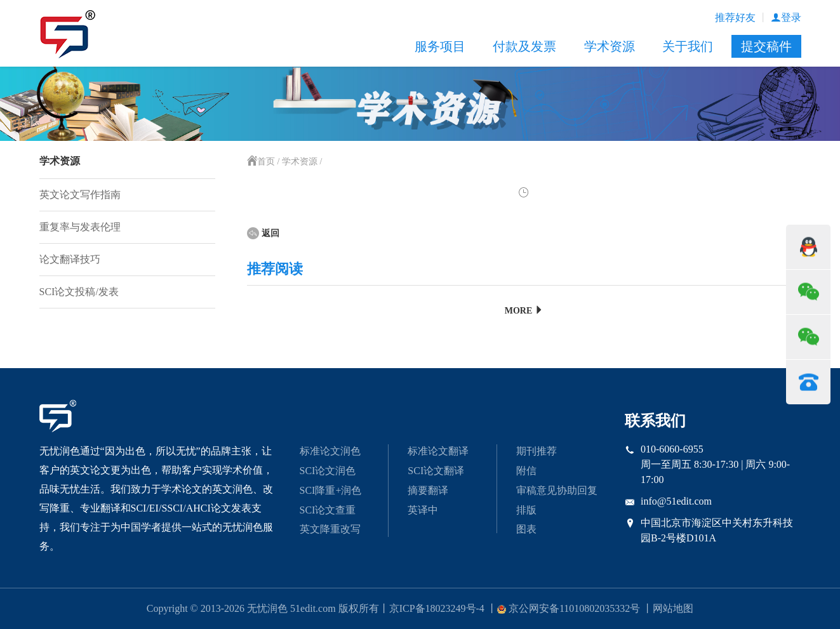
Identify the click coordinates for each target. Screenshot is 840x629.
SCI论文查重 (328, 510)
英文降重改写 (330, 529)
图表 (526, 529)
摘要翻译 (428, 490)
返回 (263, 233)
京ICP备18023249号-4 (437, 608)
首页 (261, 162)
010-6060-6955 (672, 449)
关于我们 (688, 46)
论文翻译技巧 (70, 259)
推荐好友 (735, 17)
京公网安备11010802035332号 (569, 608)
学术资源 (610, 46)
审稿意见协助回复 (557, 490)
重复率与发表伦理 (80, 227)
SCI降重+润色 (331, 490)
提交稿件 (766, 46)
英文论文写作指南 (80, 195)
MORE (524, 311)
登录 (786, 17)
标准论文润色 (330, 451)
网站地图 (673, 608)
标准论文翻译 (438, 451)
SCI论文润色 (328, 471)
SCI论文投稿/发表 (79, 292)
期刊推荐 (537, 451)
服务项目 (440, 46)
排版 (526, 510)
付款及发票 (524, 46)
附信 (526, 471)
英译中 (423, 510)
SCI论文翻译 (436, 471)
